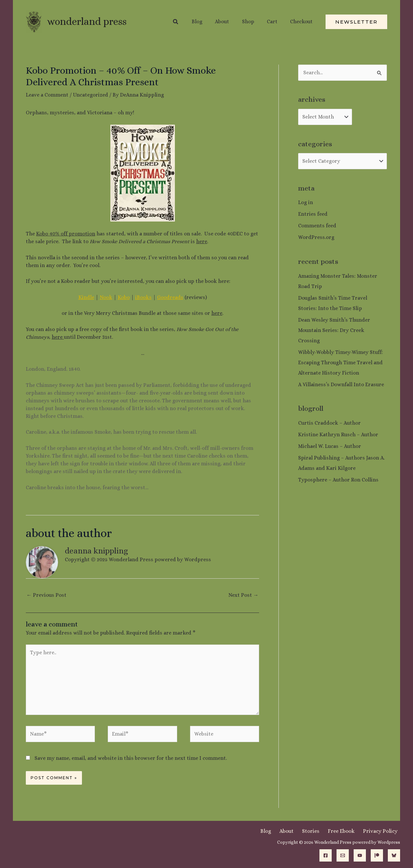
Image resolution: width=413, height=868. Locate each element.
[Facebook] (326, 855)
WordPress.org (316, 237)
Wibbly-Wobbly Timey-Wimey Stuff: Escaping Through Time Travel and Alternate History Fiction (341, 362)
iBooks (143, 297)
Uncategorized (91, 95)
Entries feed (313, 214)
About (299, 831)
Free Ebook (347, 831)
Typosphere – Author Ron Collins (338, 480)
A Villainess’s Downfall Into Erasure (341, 384)
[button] (188, 22)
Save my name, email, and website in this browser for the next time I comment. (131, 758)
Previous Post (46, 595)
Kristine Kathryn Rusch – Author (338, 434)
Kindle (86, 297)
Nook (106, 297)
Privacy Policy (383, 831)
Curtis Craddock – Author (329, 423)
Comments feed (317, 226)
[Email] (343, 855)
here (202, 241)
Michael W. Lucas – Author (330, 446)
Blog (281, 831)
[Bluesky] (394, 855)
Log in (306, 202)
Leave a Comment (47, 95)
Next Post (243, 595)
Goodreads (170, 297)
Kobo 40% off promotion (66, 234)
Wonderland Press (87, 21)
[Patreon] (377, 855)
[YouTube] (360, 855)
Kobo (124, 297)
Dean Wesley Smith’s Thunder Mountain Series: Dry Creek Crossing (334, 330)
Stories (320, 831)
